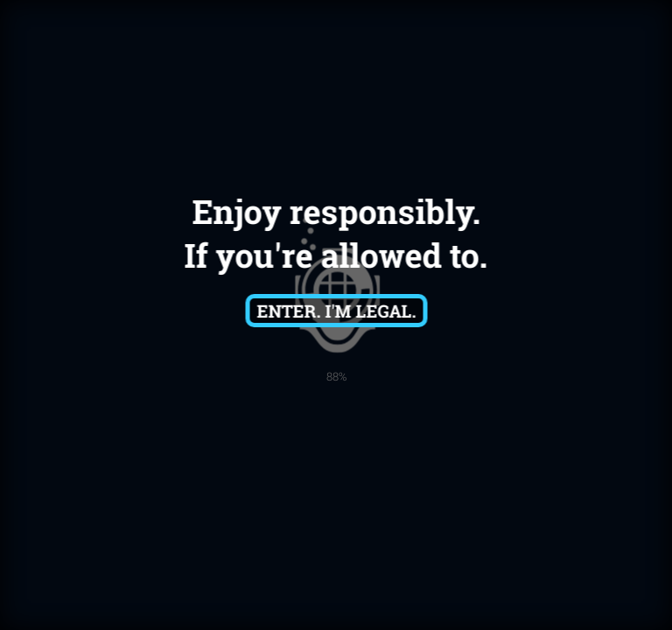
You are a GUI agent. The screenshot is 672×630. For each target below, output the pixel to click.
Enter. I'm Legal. (336, 311)
